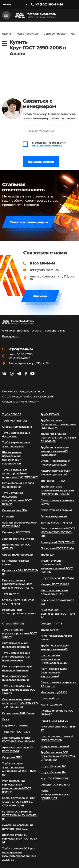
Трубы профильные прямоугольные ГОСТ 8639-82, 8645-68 (59, 438)
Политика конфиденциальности (23, 392)
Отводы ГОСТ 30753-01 (55, 785)
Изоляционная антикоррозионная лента (19, 612)
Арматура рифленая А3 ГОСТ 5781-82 (17, 749)
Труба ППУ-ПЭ (12, 414)
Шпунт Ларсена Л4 (53, 772)
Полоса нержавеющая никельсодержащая (17, 668)
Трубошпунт (10, 594)
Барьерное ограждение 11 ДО (58, 602)
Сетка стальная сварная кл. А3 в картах (59, 684)
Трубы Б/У (47, 555)
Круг (74, 34)
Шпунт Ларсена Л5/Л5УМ (57, 578)
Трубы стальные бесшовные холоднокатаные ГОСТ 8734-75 (17, 498)
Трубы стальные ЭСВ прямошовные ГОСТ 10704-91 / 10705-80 (58, 756)
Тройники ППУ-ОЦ (15, 421)
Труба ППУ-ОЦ (50, 414)
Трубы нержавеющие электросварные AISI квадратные (55, 451)
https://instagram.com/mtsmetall (12, 374)
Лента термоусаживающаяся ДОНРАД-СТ (55, 794)
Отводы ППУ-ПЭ (51, 624)
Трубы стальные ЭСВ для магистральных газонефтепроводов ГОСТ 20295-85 (19, 854)
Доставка (23, 331)
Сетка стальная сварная (56, 510)
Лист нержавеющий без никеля (56, 638)
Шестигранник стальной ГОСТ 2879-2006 (57, 738)
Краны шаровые (51, 705)
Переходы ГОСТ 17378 (16, 532)
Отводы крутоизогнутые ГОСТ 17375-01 (18, 602)
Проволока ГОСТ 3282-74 (57, 548)
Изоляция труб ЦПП (54, 692)
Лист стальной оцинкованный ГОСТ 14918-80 (58, 614)
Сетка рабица (50, 698)
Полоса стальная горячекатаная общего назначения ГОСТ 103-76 (18, 584)
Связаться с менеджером (29, 222)
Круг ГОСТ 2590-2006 (54, 778)
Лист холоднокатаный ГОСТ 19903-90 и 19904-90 (19, 740)
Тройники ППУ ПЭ (53, 481)
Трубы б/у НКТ (50, 630)
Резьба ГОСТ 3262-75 (54, 721)
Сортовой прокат (55, 34)
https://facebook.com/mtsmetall (26, 374)
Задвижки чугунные (54, 516)
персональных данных (47, 145)
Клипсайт (32, 402)
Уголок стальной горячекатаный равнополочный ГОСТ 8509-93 (17, 786)
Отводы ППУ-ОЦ (13, 624)
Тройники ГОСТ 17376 (16, 732)
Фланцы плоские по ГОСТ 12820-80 (58, 713)
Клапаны (8, 517)
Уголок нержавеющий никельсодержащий (55, 463)
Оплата (36, 331)
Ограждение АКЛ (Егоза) (18, 713)
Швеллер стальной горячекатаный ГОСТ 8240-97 (20, 839)
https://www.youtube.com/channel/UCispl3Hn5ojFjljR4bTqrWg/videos (32, 374)
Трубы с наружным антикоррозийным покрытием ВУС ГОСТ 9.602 (20, 473)
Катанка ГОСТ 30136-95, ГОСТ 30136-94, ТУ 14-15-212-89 (20, 815)
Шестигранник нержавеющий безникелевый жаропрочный (12, 458)
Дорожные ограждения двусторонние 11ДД (18, 827)
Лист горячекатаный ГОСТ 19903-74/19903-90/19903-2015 (58, 532)
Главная (7, 34)
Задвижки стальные (15, 725)
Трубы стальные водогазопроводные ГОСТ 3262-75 (19, 633)
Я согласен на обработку (49, 144)
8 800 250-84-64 (43, 263)
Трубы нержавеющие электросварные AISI (55, 647)
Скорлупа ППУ (12, 757)
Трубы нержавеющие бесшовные (16, 435)
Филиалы (40, 296)
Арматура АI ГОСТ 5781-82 (58, 542)
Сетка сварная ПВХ (15, 510)
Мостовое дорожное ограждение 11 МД (54, 592)
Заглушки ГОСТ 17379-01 (56, 523)
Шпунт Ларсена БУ (53, 766)
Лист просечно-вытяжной (19, 539)
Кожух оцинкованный (55, 746)
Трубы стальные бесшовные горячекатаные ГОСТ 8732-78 (58, 424)
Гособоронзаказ (54, 331)
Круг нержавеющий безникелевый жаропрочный (54, 673)
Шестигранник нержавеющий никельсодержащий (54, 659)
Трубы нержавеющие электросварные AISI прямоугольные (16, 657)
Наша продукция (28, 34)
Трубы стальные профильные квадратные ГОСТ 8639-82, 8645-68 (57, 490)
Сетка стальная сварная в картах (58, 502)
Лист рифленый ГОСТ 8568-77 (59, 728)
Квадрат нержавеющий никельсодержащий (56, 473)
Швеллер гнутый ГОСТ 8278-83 (17, 546)
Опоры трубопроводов (17, 555)
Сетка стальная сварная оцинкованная (18, 485)
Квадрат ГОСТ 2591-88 (55, 584)
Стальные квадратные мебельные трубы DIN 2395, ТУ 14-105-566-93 (20, 703)
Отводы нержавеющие (17, 427)
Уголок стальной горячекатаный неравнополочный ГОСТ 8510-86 (57, 566)
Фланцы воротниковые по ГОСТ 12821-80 (19, 524)
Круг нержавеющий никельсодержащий (15, 678)
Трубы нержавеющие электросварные (16, 444)
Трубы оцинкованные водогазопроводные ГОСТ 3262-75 (19, 690)
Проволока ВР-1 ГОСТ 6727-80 (20, 572)
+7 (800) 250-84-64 (49, 5)
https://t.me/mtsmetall (19, 374)
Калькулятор (11, 336)
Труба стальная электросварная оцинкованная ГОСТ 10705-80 (20, 769)
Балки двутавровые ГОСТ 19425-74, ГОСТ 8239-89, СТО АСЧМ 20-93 (19, 802)
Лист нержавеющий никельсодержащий (15, 645)
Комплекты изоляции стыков (16, 563)
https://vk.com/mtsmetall (4, 374)
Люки (6, 719)
